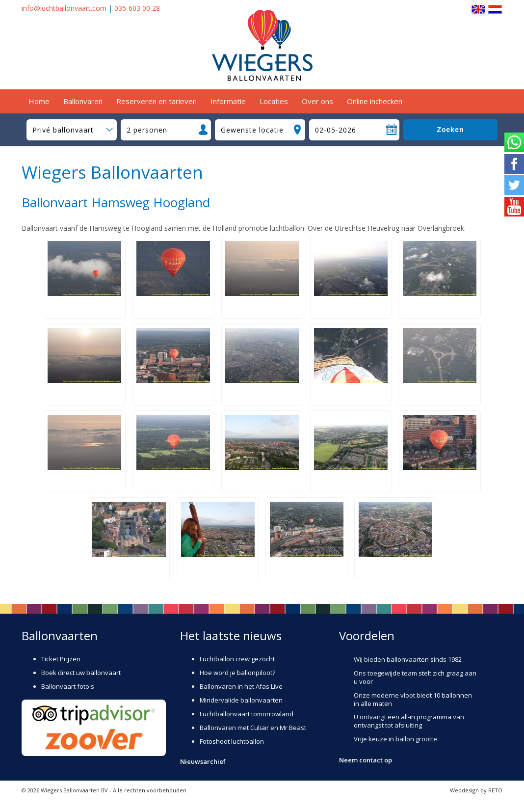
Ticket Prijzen (61, 659)
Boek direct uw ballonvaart (81, 673)
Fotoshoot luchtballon (232, 741)
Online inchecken (375, 101)
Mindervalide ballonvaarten (241, 700)
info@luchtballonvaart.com (64, 8)
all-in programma (426, 717)
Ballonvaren (83, 101)
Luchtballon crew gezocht (237, 659)
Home (39, 101)
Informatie (228, 101)
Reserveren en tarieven (157, 101)
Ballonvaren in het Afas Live (241, 686)
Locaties (274, 101)
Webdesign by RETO (476, 790)
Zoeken (450, 130)
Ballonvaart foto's (68, 686)
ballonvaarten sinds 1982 (424, 659)
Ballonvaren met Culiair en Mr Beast (253, 728)
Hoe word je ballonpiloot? (237, 673)
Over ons (317, 101)
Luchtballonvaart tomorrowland (247, 714)
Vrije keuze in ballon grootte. (396, 739)
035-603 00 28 (137, 8)
